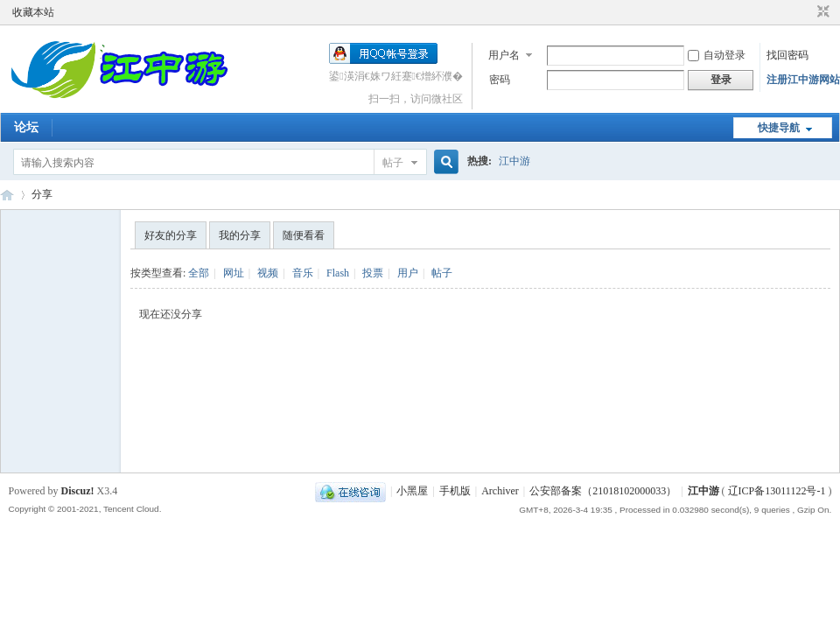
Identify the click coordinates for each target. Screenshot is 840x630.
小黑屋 (412, 491)
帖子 (393, 163)
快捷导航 (779, 128)
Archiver (500, 491)
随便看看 (304, 235)
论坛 (26, 127)
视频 (268, 273)
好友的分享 (171, 235)
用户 (408, 273)
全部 (199, 273)
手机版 (455, 491)
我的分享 (240, 235)
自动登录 (717, 55)
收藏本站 (33, 12)
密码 (500, 80)
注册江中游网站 (803, 80)
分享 (42, 194)
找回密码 (787, 55)
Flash (338, 273)
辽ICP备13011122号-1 (777, 491)
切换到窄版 (821, 12)
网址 (234, 273)
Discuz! (78, 491)
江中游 (514, 161)
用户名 (504, 55)
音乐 (303, 273)
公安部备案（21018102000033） (603, 491)
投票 (373, 273)
